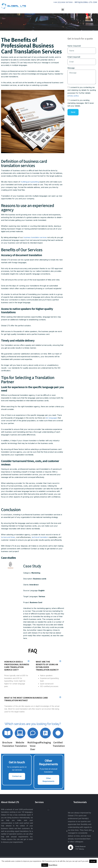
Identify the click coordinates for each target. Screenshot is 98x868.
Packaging (45, 742)
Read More (53, 865)
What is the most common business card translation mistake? (26, 699)
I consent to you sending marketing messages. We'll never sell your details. (81, 103)
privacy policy (73, 96)
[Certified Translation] (58, 733)
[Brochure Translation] (7, 733)
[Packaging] (45, 733)
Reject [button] (45, 865)
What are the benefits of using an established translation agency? (47, 666)
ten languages (52, 418)
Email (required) (74, 57)
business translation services (35, 237)
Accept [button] (93, 861)
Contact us (17, 776)
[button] (63, 10)
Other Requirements (48, 780)
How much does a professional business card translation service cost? (17, 666)
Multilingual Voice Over (34, 746)
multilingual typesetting (30, 182)
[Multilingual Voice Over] (33, 733)
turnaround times (8, 537)
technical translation (40, 537)
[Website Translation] (20, 733)
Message (71, 68)
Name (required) (74, 46)
